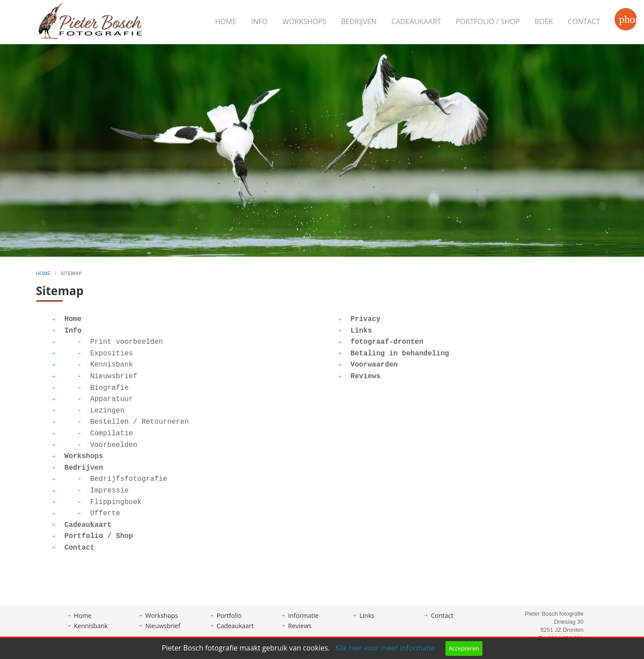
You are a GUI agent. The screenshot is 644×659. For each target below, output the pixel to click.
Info (259, 21)
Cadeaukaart (416, 21)
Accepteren (464, 648)
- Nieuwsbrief (95, 376)
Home (226, 21)
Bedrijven (359, 21)
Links (367, 615)
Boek (544, 21)
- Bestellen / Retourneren (120, 422)
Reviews (300, 626)
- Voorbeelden (95, 445)
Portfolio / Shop (488, 21)
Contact (584, 21)
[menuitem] (226, 22)
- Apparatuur (92, 399)
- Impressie (90, 491)
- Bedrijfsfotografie (110, 479)
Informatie (303, 615)
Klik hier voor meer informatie (385, 648)
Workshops (304, 21)
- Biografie (90, 388)
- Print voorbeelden (108, 342)
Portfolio (229, 615)
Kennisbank (91, 626)
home (44, 273)
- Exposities (92, 354)
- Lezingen (88, 411)
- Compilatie (92, 434)
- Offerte (86, 513)
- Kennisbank (92, 365)
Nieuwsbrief (163, 626)
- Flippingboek (97, 502)
